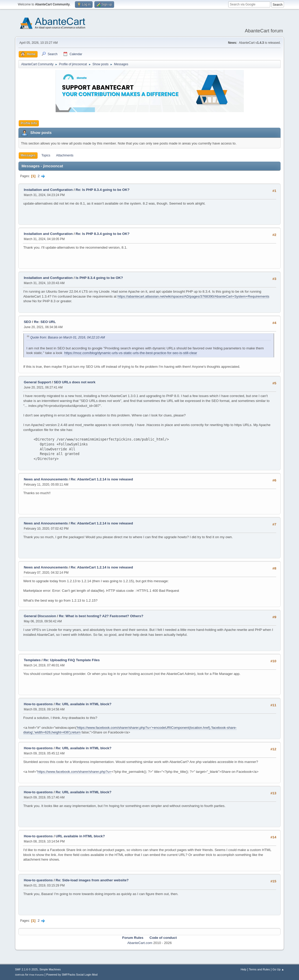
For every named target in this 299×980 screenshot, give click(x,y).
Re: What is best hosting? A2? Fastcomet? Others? (101, 616)
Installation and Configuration (48, 190)
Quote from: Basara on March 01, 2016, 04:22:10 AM (68, 337)
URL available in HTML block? (80, 836)
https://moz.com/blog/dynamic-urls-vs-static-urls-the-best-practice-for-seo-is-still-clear (131, 353)
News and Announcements (46, 479)
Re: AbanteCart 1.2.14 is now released (102, 479)
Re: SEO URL (45, 322)
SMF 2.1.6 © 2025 (26, 969)
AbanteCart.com (140, 943)
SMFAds (20, 975)
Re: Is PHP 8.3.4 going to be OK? (103, 190)
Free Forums (37, 975)
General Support (37, 382)
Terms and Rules (259, 969)
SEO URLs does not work (75, 382)
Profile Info (29, 123)
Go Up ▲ (278, 969)
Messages (28, 155)
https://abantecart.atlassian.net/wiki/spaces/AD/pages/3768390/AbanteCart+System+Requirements (193, 296)
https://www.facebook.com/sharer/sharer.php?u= (74, 772)
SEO (28, 322)
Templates (32, 660)
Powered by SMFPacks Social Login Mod (72, 975)
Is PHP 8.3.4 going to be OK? (99, 278)
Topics (46, 155)
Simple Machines (50, 969)
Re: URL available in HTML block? (84, 704)
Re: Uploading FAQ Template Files (72, 660)
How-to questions (38, 704)
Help (244, 969)
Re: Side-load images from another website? (92, 880)
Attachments (65, 155)
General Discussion (40, 616)
